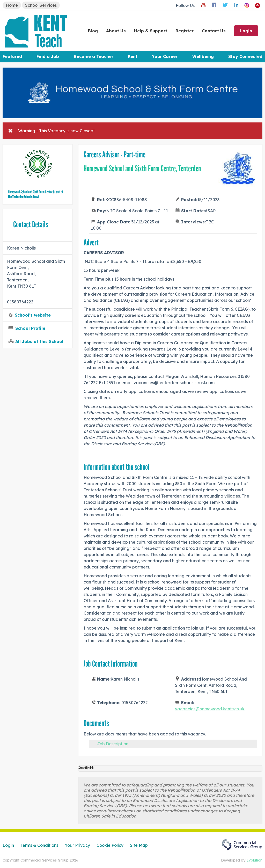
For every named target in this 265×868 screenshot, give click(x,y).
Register (185, 31)
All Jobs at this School (39, 341)
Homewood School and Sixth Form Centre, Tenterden (142, 169)
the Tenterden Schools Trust (23, 197)
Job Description (113, 744)
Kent (133, 56)
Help (151, 31)
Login (246, 31)
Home (12, 5)
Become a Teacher (94, 56)
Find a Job (48, 56)
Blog (93, 31)
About (116, 31)
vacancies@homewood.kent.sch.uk (210, 709)
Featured (12, 56)
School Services (41, 5)
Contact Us (214, 31)
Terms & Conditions (39, 845)
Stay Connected (245, 56)
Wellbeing (203, 56)
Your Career (165, 56)
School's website (33, 315)
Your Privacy (77, 845)
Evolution (254, 860)
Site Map (139, 845)
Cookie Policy (110, 845)
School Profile (30, 328)
